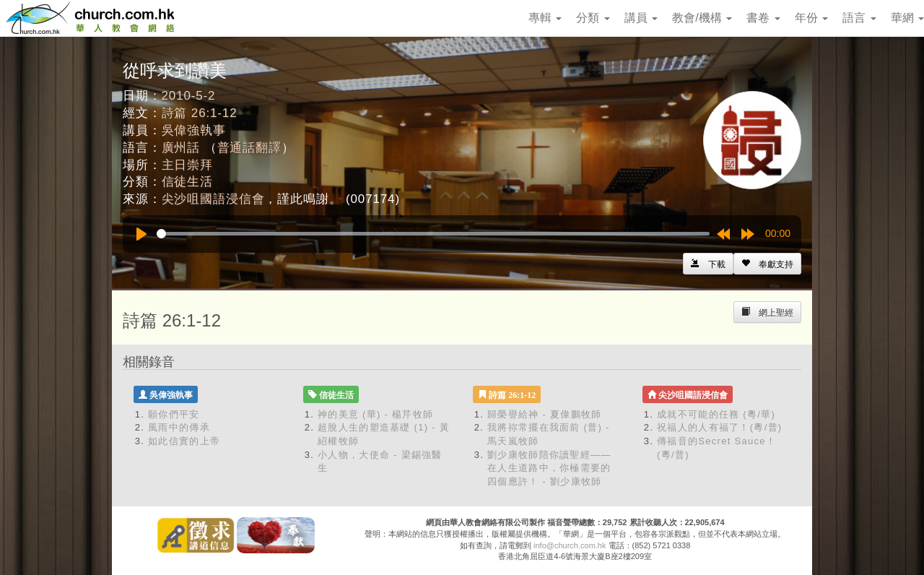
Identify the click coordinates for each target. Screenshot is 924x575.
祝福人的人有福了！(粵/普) (719, 427)
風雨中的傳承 (179, 427)
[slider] (433, 234)
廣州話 (181, 148)
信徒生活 (187, 182)
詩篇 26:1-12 (200, 113)
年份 (811, 18)
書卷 (763, 18)
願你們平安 (174, 414)
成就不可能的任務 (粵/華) (716, 414)
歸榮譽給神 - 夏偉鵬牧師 (544, 414)
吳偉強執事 (194, 130)
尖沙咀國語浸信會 (213, 199)
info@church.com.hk (570, 545)
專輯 (545, 18)
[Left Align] (767, 264)
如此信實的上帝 (184, 441)
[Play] (141, 234)
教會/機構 (702, 18)
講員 (641, 18)
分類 (593, 18)
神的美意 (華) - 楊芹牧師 (375, 414)
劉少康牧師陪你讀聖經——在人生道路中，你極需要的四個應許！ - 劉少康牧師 (549, 468)
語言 (859, 18)
